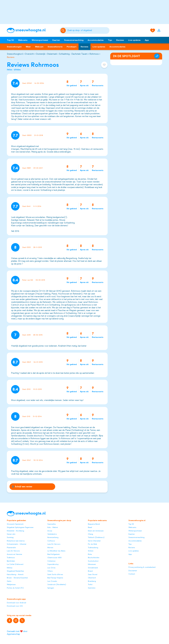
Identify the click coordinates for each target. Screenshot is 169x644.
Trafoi (90, 584)
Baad (90, 527)
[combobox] (88, 30)
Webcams (23, 40)
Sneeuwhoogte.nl (15, 54)
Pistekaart (72, 47)
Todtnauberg (93, 548)
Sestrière (92, 588)
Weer (28, 47)
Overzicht (29, 54)
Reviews (120, 40)
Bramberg (92, 581)
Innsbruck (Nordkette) (57, 584)
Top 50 (10, 40)
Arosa (50, 531)
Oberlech (92, 578)
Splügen (51, 588)
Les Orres (51, 568)
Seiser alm (11, 534)
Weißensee (11, 584)
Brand (90, 571)
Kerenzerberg (53, 537)
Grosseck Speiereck (15, 524)
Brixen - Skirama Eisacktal (17, 578)
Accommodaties (96, 40)
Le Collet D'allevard (15, 564)
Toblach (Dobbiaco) (96, 537)
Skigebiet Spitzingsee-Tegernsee (20, 527)
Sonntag (10, 537)
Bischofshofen (94, 558)
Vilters (50, 571)
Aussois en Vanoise (14, 554)
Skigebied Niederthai (15, 571)
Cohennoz (51, 561)
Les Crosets (52, 581)
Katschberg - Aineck (15, 574)
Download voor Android (16, 603)
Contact (132, 574)
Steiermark (52, 54)
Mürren (50, 548)
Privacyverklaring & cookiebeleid (142, 567)
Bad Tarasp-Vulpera (55, 578)
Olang (90, 534)
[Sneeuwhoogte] (32, 30)
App (147, 40)
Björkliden (11, 561)
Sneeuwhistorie (55, 47)
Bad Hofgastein (54, 554)
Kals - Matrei (53, 527)
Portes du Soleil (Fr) (15, 588)
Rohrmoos (94, 54)
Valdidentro (52, 534)
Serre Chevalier (94, 541)
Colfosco (51, 541)
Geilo (9, 581)
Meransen (92, 564)
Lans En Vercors (13, 551)
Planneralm (11, 548)
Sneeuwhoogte (14, 47)
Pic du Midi (92, 544)
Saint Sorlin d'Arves (55, 574)
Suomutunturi (93, 561)
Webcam (39, 47)
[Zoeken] (88, 30)
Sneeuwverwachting (74, 40)
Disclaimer (133, 571)
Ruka (90, 554)
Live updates (134, 40)
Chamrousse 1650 (54, 558)
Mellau (10, 568)
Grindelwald (93, 568)
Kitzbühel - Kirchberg (15, 531)
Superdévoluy (53, 564)
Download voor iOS (15, 606)
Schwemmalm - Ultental (17, 544)
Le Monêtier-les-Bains (56, 551)
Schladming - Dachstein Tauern (73, 54)
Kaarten (56, 40)
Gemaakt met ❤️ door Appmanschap (17, 633)
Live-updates (99, 47)
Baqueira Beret (94, 524)
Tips (110, 40)
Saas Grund (93, 574)
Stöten (91, 551)
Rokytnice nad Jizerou (16, 541)
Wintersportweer (40, 40)
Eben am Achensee (96, 531)
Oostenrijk (40, 54)
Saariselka (51, 524)
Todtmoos (11, 558)
